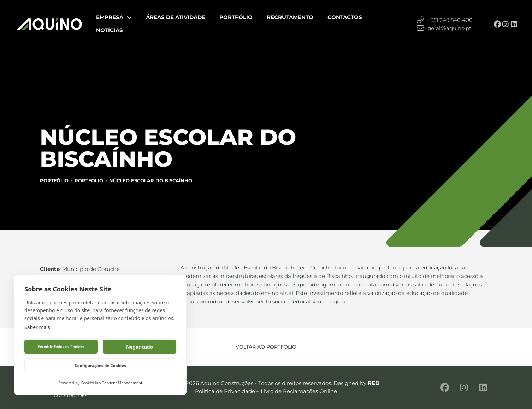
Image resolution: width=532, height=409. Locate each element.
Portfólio (54, 180)
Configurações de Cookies (100, 365)
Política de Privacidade (225, 391)
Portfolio (89, 180)
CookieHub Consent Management (111, 383)
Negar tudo (140, 347)
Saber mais (37, 327)
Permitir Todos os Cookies (61, 347)
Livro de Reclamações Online (299, 391)
